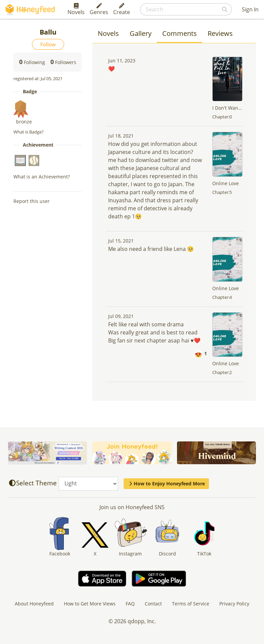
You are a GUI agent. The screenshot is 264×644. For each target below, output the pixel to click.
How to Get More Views (90, 604)
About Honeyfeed (34, 604)
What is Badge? (29, 132)
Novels (76, 9)
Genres (99, 9)
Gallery (141, 33)
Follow (48, 44)
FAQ (130, 604)
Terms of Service (191, 604)
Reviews (220, 33)
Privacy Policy (234, 604)
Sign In (250, 9)
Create (122, 9)
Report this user (32, 201)
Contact (153, 604)
